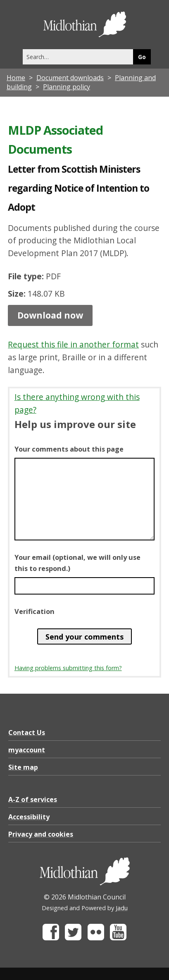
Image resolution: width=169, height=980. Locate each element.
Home (16, 78)
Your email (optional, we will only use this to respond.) (77, 563)
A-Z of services (33, 799)
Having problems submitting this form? (68, 668)
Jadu (122, 908)
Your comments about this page (69, 449)
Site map (23, 767)
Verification (35, 611)
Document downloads (70, 78)
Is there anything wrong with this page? (77, 403)
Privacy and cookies (41, 834)
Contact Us (27, 733)
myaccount (27, 750)
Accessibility (29, 817)
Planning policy (67, 87)
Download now (50, 315)
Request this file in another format (73, 344)
